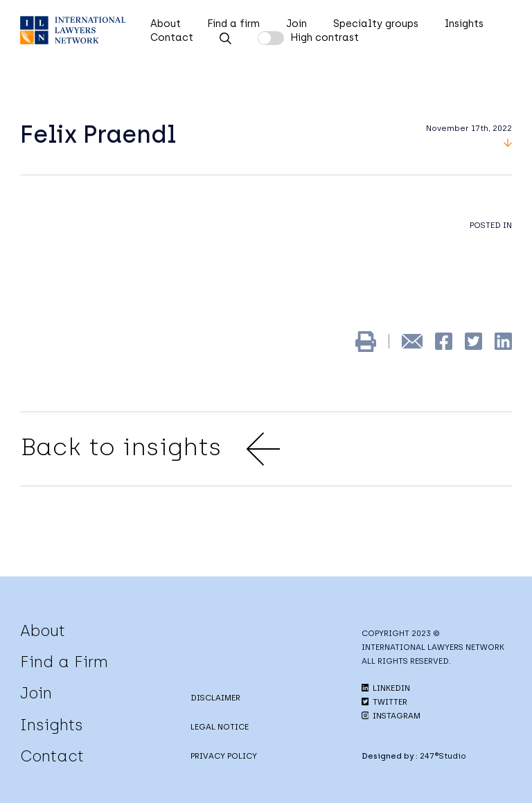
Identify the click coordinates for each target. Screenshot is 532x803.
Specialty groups (376, 24)
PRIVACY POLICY (224, 756)
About (166, 24)
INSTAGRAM (391, 716)
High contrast (325, 37)
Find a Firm (64, 662)
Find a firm (233, 24)
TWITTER (384, 702)
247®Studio (443, 756)
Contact (172, 37)
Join (296, 24)
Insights (464, 24)
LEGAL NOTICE (220, 727)
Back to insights (150, 449)
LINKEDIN (386, 688)
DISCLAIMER (215, 698)
